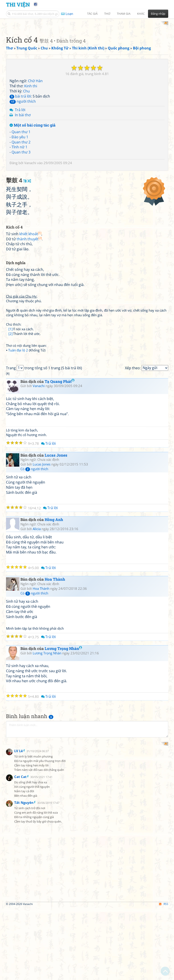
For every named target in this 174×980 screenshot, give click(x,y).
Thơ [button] (107, 14)
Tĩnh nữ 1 (19, 205)
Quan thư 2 (21, 200)
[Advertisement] (87, 52)
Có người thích (34, 652)
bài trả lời (20, 154)
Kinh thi (31, 144)
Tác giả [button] (92, 14)
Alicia (37, 712)
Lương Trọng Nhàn (63, 831)
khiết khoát (30, 354)
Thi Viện (18, 4)
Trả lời (20, 168)
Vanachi (30, 221)
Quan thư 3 (21, 210)
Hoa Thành (55, 762)
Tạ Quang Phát (60, 564)
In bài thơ (23, 173)
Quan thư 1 (21, 190)
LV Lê (19, 974)
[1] (11, 450)
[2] (11, 454)
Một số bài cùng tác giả (33, 184)
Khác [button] (141, 14)
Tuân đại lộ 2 (18, 471)
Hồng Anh (54, 702)
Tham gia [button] (124, 14)
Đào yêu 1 (20, 195)
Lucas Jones (56, 638)
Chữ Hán (35, 139)
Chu (26, 149)
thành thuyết (29, 359)
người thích (23, 159)
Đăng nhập (158, 14)
